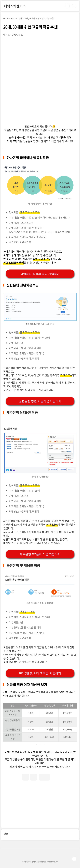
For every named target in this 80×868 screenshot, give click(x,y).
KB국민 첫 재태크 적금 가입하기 (40, 673)
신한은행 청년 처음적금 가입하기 (40, 401)
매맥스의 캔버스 (15, 6)
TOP (74, 859)
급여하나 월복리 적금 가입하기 (40, 274)
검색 (67, 6)
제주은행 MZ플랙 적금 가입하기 (40, 554)
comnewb (53, 862)
